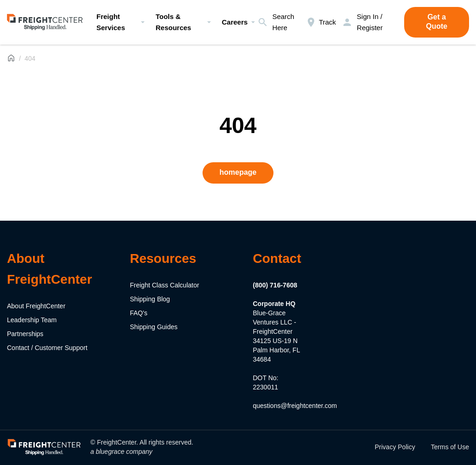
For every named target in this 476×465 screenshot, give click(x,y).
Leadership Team (32, 320)
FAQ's (139, 313)
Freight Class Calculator (164, 285)
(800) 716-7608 (275, 285)
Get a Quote (437, 22)
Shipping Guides (154, 327)
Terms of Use (450, 447)
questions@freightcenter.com (295, 406)
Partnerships (25, 334)
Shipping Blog (150, 299)
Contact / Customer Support (47, 348)
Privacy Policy (395, 447)
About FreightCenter (36, 306)
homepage (238, 172)
